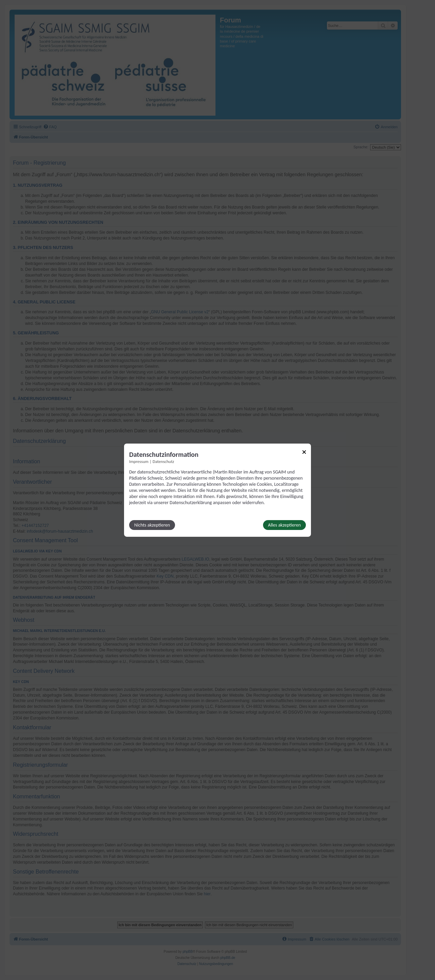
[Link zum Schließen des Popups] (304, 452)
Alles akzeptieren (284, 525)
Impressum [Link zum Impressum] (139, 461)
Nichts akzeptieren (152, 525)
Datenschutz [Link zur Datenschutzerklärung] (163, 461)
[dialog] (217, 490)
